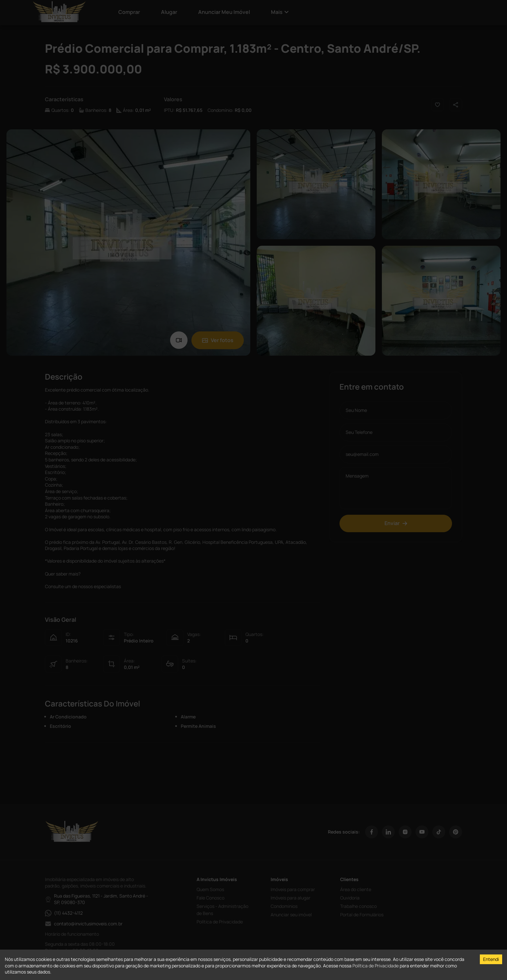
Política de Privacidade (376, 966)
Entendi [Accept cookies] (491, 959)
